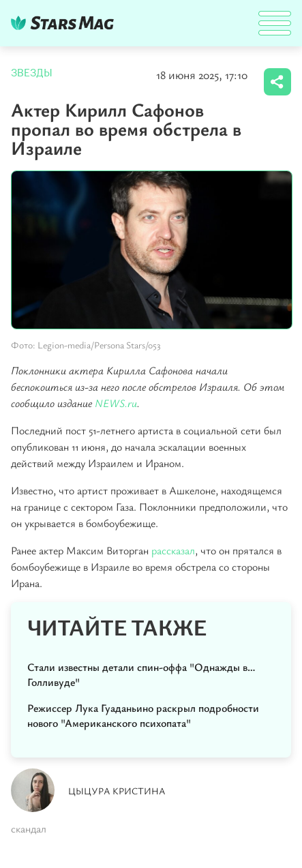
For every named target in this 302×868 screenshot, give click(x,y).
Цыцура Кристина (117, 791)
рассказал (173, 550)
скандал (29, 828)
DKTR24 (65, 23)
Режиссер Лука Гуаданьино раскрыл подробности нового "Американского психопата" (143, 715)
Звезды (32, 73)
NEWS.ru (116, 403)
